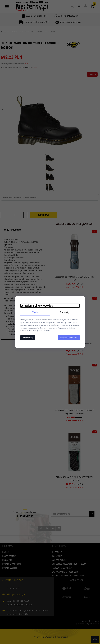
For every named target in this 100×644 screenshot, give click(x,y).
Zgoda (35, 312)
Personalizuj (28, 338)
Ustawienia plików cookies (37, 305)
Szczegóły (65, 312)
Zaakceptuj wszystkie (69, 338)
